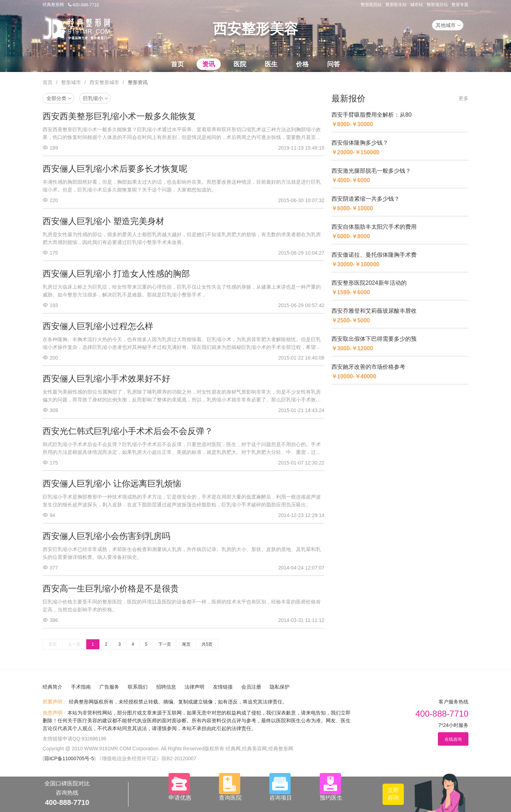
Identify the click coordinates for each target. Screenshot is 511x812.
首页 (177, 64)
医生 (271, 64)
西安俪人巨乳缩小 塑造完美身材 (103, 221)
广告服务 (109, 687)
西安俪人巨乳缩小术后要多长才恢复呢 (115, 169)
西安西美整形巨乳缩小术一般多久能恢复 (119, 116)
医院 (240, 64)
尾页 (186, 644)
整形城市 (71, 82)
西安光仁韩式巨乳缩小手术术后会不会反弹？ (128, 431)
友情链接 (223, 687)
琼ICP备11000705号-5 (69, 758)
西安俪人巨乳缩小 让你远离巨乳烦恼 (112, 483)
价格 (302, 64)
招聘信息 (166, 687)
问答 (334, 64)
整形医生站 (396, 5)
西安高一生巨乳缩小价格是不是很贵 (111, 588)
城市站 (417, 5)
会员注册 (251, 687)
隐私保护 (280, 687)
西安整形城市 (104, 82)
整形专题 (460, 5)
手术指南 (81, 687)
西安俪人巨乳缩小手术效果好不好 (106, 379)
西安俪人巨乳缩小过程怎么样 (98, 326)
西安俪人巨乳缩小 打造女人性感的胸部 (116, 274)
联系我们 (138, 687)
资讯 (209, 64)
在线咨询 (453, 739)
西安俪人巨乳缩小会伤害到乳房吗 (106, 536)
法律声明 (194, 687)
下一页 (165, 644)
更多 (463, 98)
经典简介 (53, 687)
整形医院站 (371, 5)
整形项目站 (437, 5)
